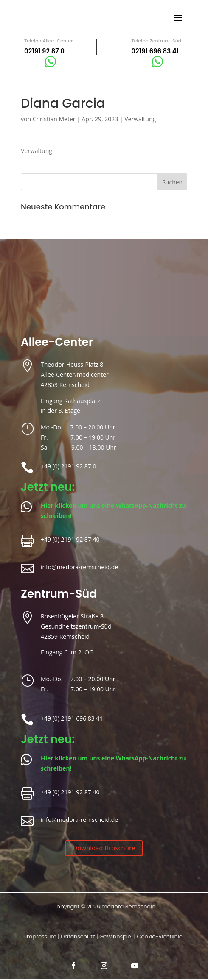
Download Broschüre (104, 848)
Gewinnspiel (116, 937)
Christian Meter (54, 119)
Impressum (41, 937)
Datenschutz (78, 937)
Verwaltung (140, 119)
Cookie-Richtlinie (159, 937)
